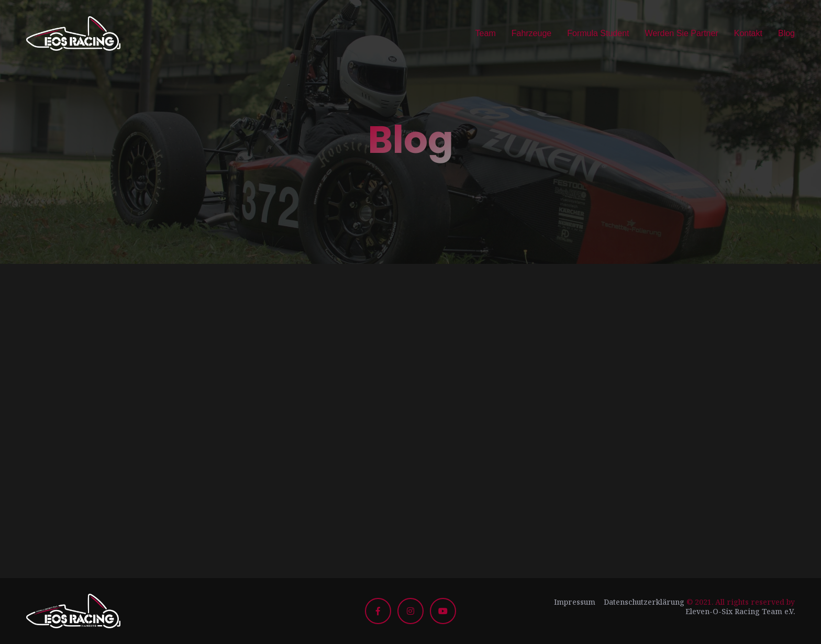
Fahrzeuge (532, 33)
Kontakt (748, 33)
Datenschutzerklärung (644, 602)
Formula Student (598, 33)
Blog (786, 33)
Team (486, 33)
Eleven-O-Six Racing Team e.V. (740, 611)
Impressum (575, 602)
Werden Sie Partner (681, 33)
